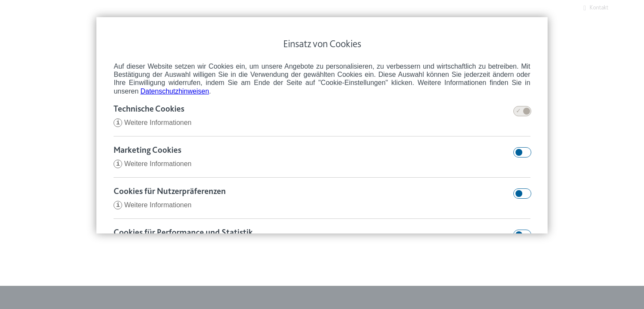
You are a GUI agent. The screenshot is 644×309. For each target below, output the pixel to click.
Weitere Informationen (153, 123)
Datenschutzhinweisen (175, 91)
